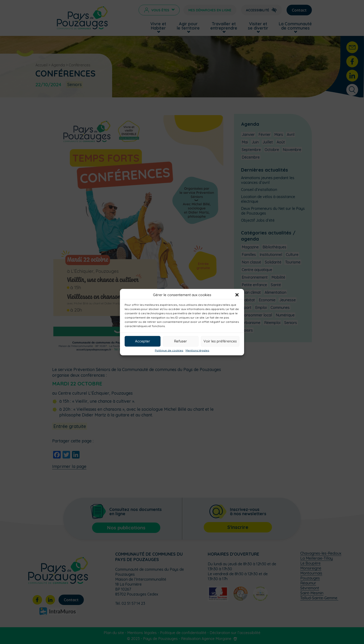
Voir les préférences (220, 341)
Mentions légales (197, 350)
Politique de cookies (169, 350)
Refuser (181, 341)
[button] (237, 295)
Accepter (143, 341)
